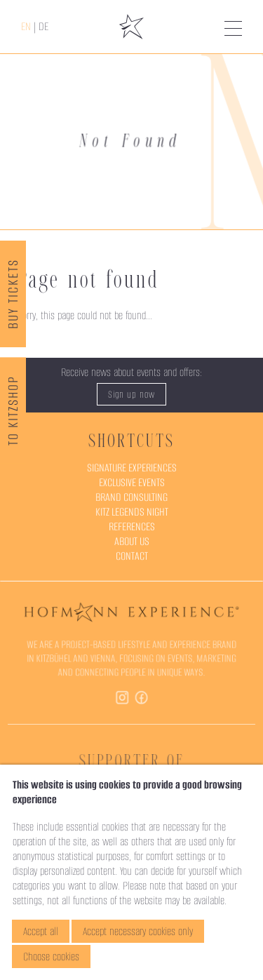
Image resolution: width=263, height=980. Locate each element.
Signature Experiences (131, 468)
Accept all (41, 931)
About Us (132, 541)
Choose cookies (51, 956)
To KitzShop (13, 411)
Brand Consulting (131, 497)
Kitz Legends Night (131, 512)
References (132, 526)
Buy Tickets (13, 294)
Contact (132, 556)
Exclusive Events (131, 482)
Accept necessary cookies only (138, 931)
